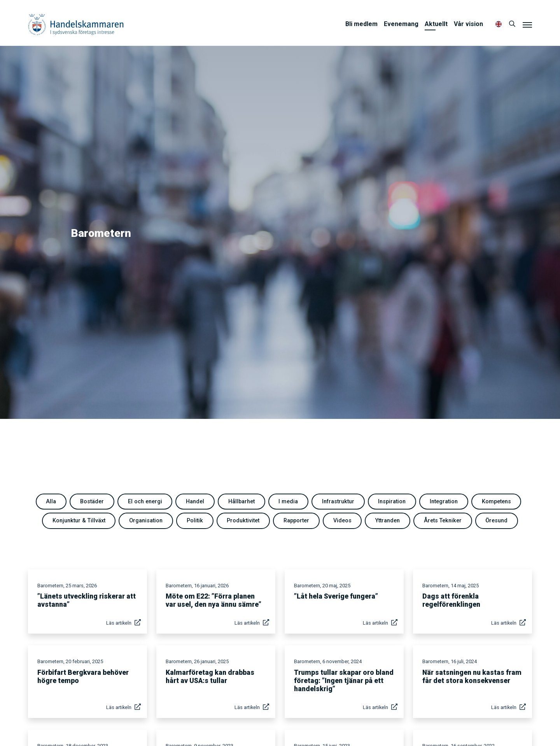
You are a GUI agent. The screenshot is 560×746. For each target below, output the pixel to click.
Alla (51, 502)
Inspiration (392, 502)
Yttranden (388, 521)
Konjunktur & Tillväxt (79, 521)
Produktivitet (243, 521)
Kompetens (496, 502)
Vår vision (468, 24)
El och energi (145, 502)
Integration (444, 502)
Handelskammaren (76, 24)
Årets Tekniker (443, 521)
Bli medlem (361, 24)
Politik (195, 521)
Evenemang (401, 24)
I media (288, 502)
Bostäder (92, 502)
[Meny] (527, 25)
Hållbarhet (241, 502)
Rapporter (296, 521)
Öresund (496, 521)
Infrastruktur (338, 502)
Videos (342, 521)
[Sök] (512, 24)
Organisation (146, 521)
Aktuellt (436, 24)
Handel (195, 502)
